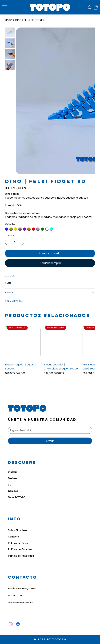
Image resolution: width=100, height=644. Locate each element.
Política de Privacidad (21, 556)
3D (10, 485)
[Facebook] (18, 624)
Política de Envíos (19, 543)
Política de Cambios (20, 549)
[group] (50, 352)
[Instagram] (11, 624)
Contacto (14, 537)
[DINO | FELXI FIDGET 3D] (29, 20)
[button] (96, 7)
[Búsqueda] (90, 7)
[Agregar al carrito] (50, 253)
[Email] (49, 430)
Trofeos (12, 478)
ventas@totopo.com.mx (20, 602)
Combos (13, 491)
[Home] (9, 20)
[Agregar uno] (21, 242)
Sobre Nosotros (17, 530)
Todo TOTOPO (17, 497)
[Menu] (5, 7)
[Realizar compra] (50, 263)
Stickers (13, 472)
